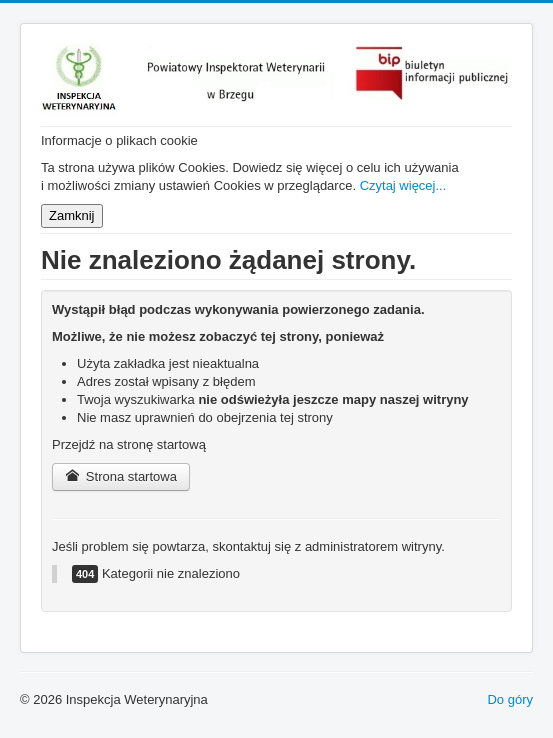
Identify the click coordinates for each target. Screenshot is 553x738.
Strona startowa (121, 476)
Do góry (510, 699)
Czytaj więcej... (403, 185)
